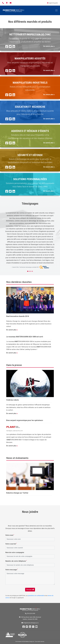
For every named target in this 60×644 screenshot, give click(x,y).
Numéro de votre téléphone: (16, 561)
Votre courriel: (11, 544)
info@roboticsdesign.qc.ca (30, 623)
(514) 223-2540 (30, 613)
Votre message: (12, 570)
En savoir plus (49, 46)
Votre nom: (10, 535)
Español (56, 3)
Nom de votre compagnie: (15, 552)
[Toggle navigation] (56, 10)
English (51, 3)
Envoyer (30, 590)
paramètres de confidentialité (36, 596)
